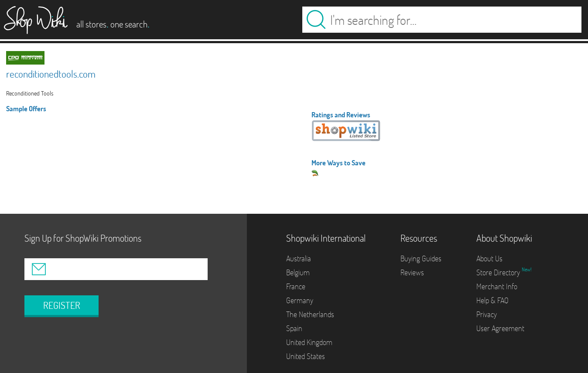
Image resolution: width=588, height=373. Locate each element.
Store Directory (499, 272)
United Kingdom (309, 342)
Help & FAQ (492, 300)
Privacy (487, 314)
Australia (299, 258)
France (296, 286)
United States (306, 356)
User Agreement (500, 328)
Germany (300, 300)
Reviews (412, 272)
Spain (294, 328)
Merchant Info (497, 286)
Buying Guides (421, 258)
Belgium (298, 272)
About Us (489, 258)
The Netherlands (310, 314)
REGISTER (62, 305)
